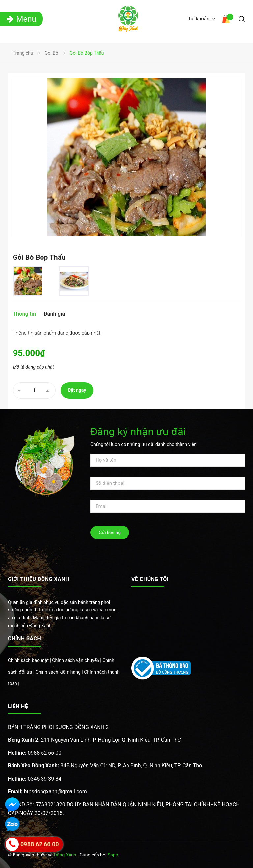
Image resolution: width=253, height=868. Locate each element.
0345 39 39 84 (35, 779)
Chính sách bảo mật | (30, 660)
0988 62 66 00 (35, 753)
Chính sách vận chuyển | (77, 660)
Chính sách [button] (24, 639)
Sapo (113, 855)
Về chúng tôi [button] (150, 579)
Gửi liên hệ (110, 533)
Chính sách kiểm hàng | (60, 672)
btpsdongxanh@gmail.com (47, 792)
